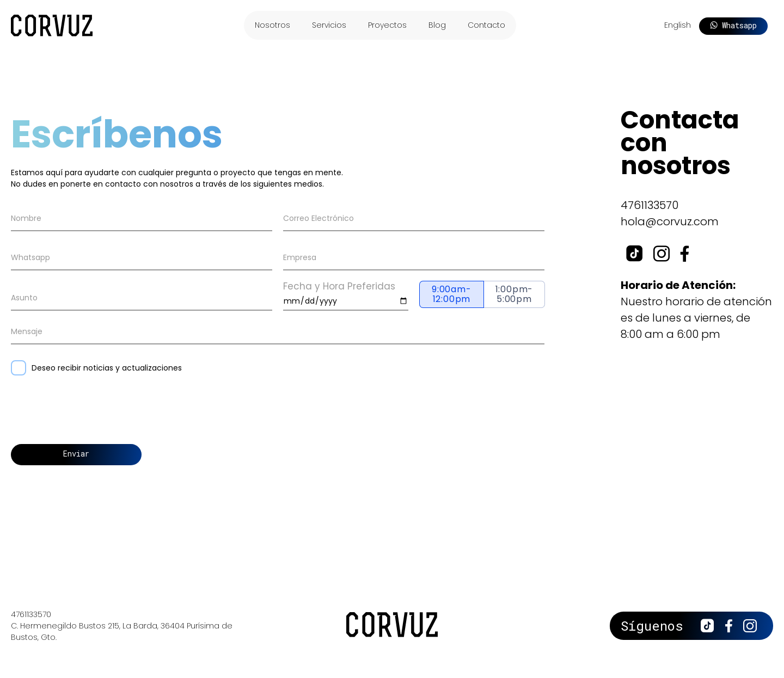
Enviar (76, 454)
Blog (437, 25)
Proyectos (387, 25)
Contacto (486, 25)
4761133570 (650, 205)
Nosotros (272, 25)
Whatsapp (733, 25)
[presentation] (94, 412)
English (678, 25)
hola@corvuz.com (670, 221)
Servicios (329, 25)
